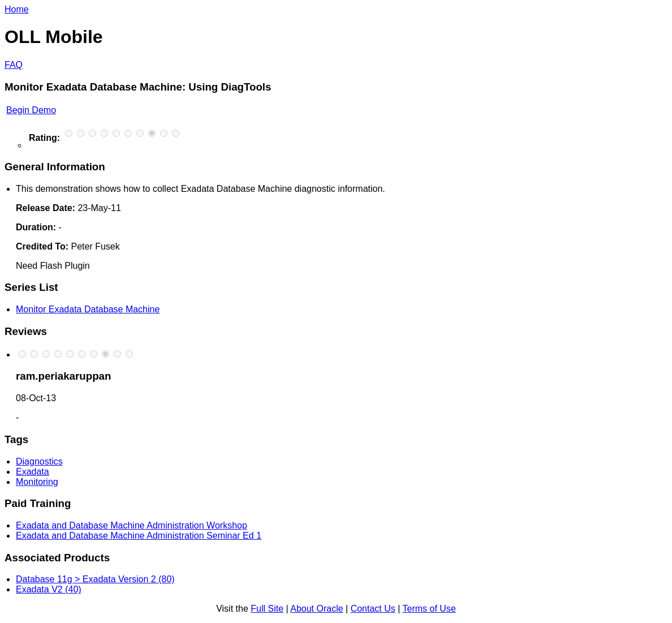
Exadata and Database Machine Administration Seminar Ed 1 (139, 536)
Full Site (267, 609)
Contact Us (373, 609)
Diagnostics (39, 461)
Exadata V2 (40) (49, 589)
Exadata (33, 472)
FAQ (14, 65)
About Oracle (316, 609)
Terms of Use (429, 609)
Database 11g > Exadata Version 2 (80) (95, 579)
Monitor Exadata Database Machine (88, 309)
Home (17, 9)
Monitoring (37, 482)
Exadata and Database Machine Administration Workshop (132, 525)
